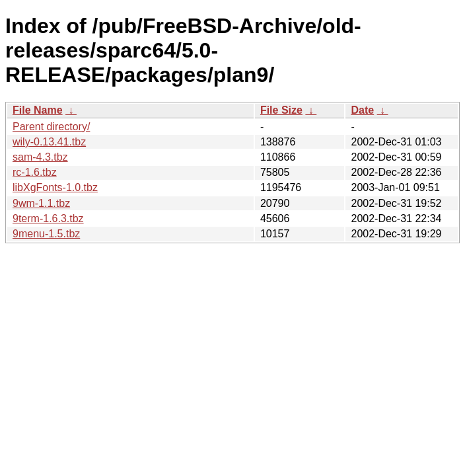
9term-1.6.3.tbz (48, 218)
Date (362, 110)
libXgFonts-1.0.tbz (55, 187)
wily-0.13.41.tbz (49, 142)
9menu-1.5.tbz (46, 234)
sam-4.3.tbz (40, 157)
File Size (281, 110)
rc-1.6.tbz (35, 172)
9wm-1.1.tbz (41, 203)
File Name (38, 110)
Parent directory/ (51, 127)
